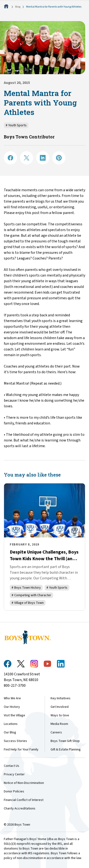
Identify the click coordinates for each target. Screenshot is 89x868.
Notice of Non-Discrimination (24, 783)
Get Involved (60, 707)
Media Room (59, 724)
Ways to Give (60, 715)
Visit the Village (14, 715)
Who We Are (12, 698)
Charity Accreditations (20, 809)
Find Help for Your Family (21, 750)
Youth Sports (16, 125)
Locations (11, 724)
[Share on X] (27, 158)
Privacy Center (14, 774)
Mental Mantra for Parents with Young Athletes (54, 7)
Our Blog (10, 732)
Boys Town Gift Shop (65, 741)
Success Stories (15, 741)
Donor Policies (14, 791)
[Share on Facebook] (10, 158)
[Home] (7, 7)
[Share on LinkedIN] (43, 158)
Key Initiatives (61, 698)
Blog (18, 7)
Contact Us (12, 766)
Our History (12, 707)
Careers (56, 732)
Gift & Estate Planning (66, 750)
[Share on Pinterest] (59, 158)
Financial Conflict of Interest (24, 800)
